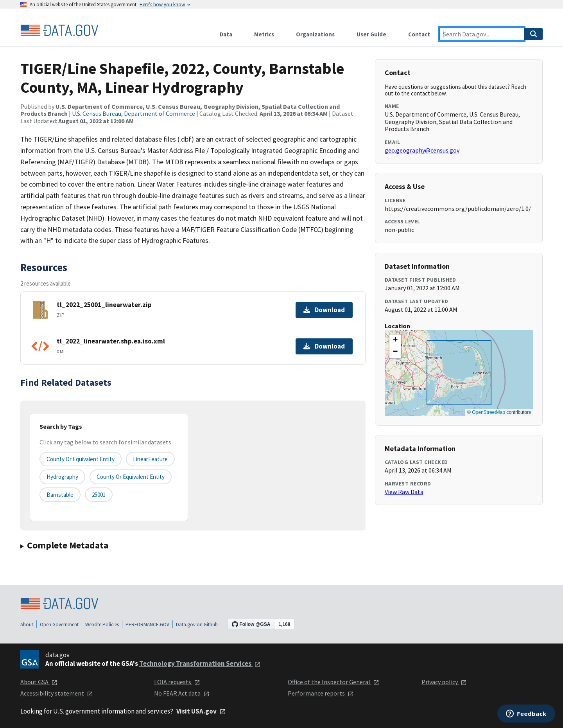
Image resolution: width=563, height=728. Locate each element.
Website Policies (102, 625)
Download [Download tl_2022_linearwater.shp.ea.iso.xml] (324, 346)
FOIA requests (177, 682)
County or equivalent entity (81, 459)
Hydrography (62, 477)
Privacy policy (444, 682)
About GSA (39, 682)
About (27, 625)
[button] (395, 340)
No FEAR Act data (182, 693)
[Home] (59, 31)
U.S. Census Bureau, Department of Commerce (134, 113)
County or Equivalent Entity (131, 477)
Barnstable (60, 495)
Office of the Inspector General (333, 682)
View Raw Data (404, 492)
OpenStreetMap (489, 412)
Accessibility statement (57, 693)
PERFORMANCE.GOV (147, 625)
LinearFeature (150, 459)
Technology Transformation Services (200, 663)
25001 (99, 495)
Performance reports (321, 693)
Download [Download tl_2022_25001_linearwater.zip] (324, 310)
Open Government (59, 625)
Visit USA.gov (201, 711)
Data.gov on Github (197, 625)
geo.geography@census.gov (422, 150)
